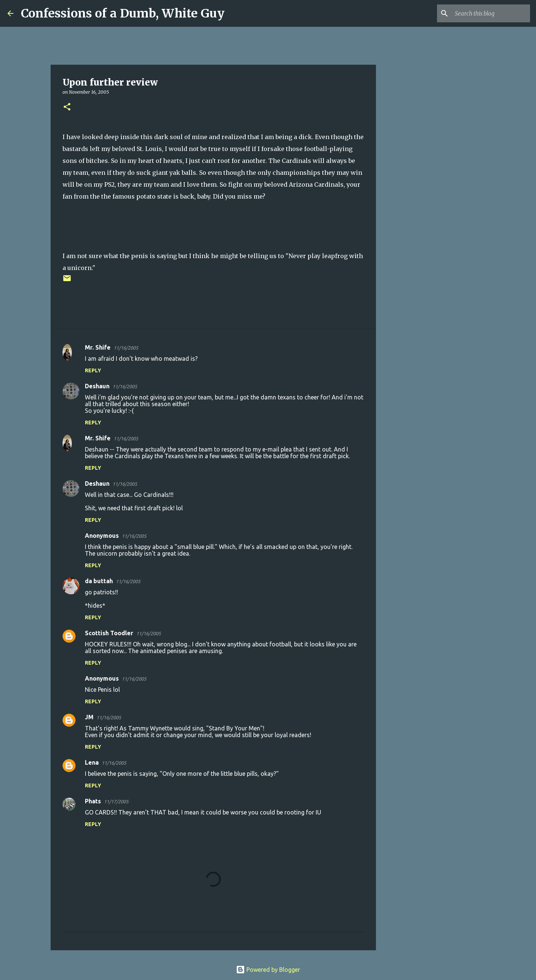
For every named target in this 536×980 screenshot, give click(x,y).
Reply (93, 370)
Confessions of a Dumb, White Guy (123, 13)
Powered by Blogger (268, 970)
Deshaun (97, 386)
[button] (67, 107)
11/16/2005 (126, 348)
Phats (93, 801)
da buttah (99, 581)
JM (89, 717)
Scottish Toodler (109, 633)
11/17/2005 (116, 801)
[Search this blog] (491, 13)
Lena (92, 762)
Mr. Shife (98, 347)
